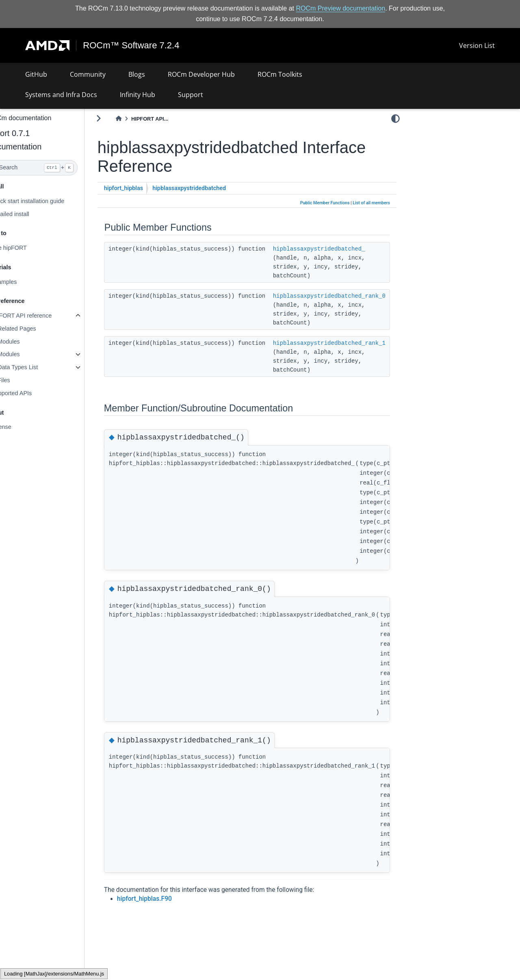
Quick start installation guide (47, 201)
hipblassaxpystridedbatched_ (339, 249)
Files (23, 380)
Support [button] (191, 95)
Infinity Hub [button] (138, 95)
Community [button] (88, 74)
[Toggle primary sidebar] (118, 118)
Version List (477, 45)
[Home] (138, 119)
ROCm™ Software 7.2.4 (131, 45)
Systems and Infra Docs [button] (61, 95)
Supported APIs (31, 393)
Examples (23, 282)
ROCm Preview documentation (341, 8)
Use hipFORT (28, 248)
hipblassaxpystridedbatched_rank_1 (349, 343)
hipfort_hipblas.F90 (164, 899)
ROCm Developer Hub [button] (201, 74)
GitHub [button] (36, 74)
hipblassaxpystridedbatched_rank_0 (349, 296)
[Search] (52, 168)
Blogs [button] (137, 74)
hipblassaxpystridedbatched (209, 188)
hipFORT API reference (41, 316)
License (21, 427)
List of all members (371, 203)
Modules (28, 342)
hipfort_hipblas (143, 188)
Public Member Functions (325, 203)
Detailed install (30, 214)
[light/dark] (395, 118)
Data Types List (37, 367)
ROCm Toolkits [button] (280, 74)
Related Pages (36, 329)
